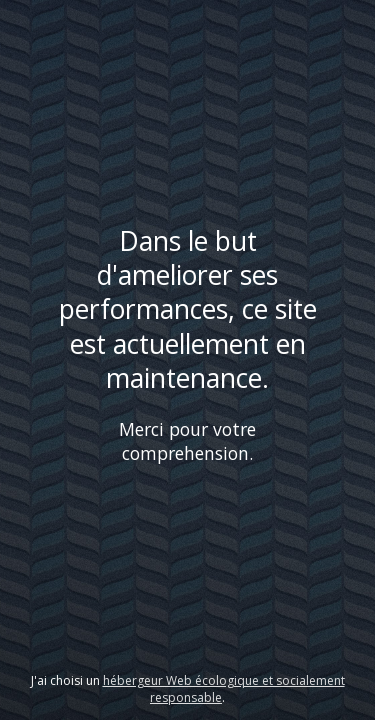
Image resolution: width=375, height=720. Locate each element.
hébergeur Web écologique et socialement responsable (224, 689)
